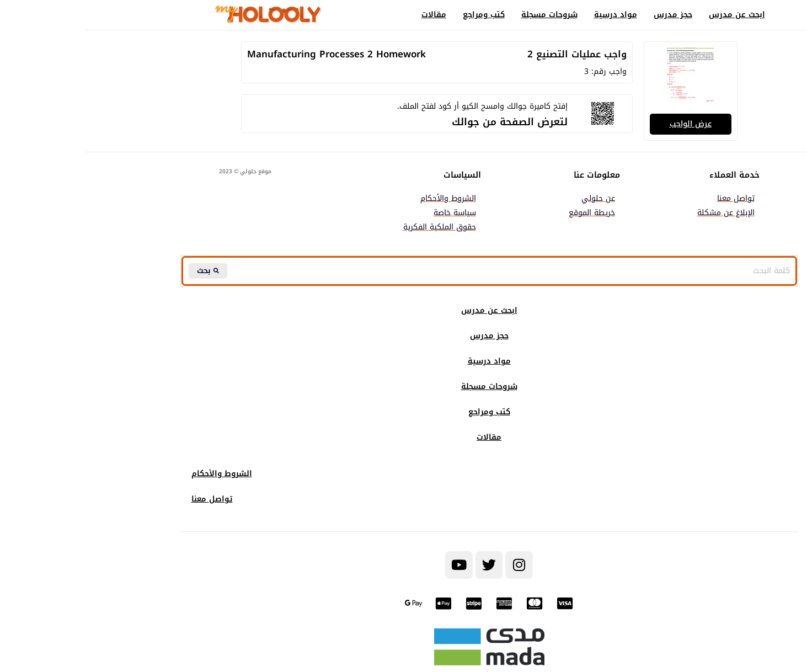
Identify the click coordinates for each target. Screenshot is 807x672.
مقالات (348, 15)
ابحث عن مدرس (651, 15)
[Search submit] (123, 271)
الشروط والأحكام (136, 475)
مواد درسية (530, 15)
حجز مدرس (587, 15)
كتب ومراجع (398, 15)
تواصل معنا (127, 500)
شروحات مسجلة (464, 15)
